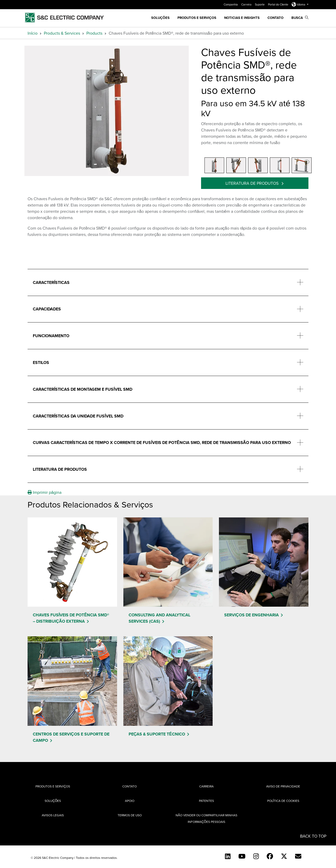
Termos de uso (130, 815)
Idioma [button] (299, 4)
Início (33, 33)
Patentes (206, 801)
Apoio (130, 801)
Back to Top (313, 836)
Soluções (53, 801)
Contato (275, 18)
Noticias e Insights (242, 18)
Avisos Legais (53, 815)
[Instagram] (256, 856)
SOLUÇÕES (160, 18)
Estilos (41, 362)
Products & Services (62, 33)
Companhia (231, 4)
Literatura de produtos (253, 183)
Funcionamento (51, 336)
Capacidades (47, 309)
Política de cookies (283, 801)
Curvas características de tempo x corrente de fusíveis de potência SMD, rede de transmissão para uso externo (162, 443)
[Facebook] (270, 856)
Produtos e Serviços (197, 18)
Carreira (247, 4)
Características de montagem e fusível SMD (83, 389)
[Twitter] (284, 856)
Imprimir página (44, 492)
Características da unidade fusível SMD (78, 416)
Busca (300, 18)
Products (94, 33)
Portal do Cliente (279, 4)
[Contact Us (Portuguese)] (298, 856)
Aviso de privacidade (283, 786)
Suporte (260, 4)
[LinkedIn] (228, 856)
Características (51, 282)
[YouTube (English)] (242, 856)
